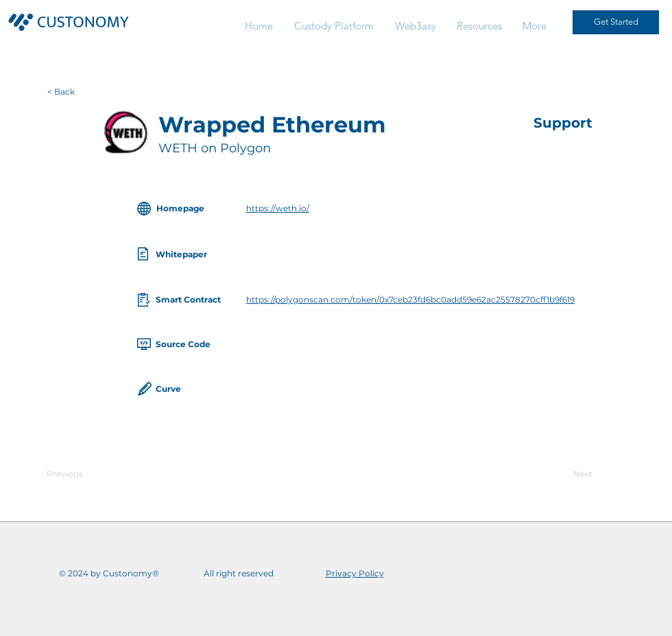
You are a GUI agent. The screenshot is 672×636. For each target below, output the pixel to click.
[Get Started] (616, 22)
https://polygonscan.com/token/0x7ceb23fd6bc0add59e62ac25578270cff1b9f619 (410, 299)
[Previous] (92, 474)
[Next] (558, 474)
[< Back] (80, 92)
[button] (479, 26)
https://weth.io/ (278, 208)
